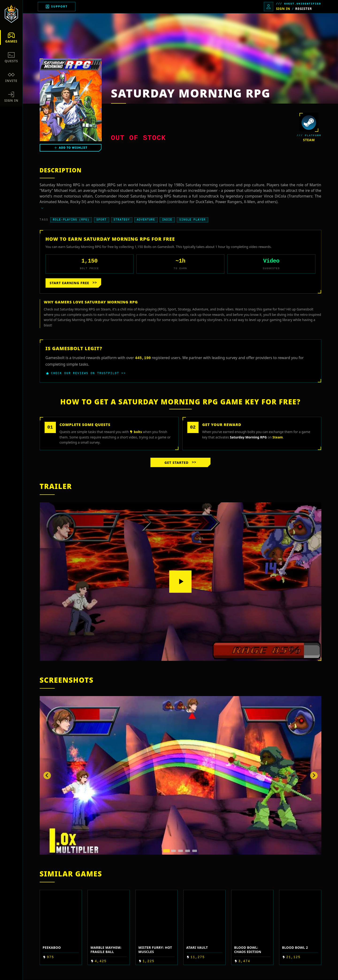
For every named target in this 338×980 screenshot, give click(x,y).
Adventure (146, 220)
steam (309, 140)
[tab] (166, 851)
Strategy (122, 220)
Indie (167, 220)
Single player (192, 220)
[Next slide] (314, 775)
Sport (102, 220)
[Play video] (181, 582)
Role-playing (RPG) (71, 220)
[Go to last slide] (47, 775)
